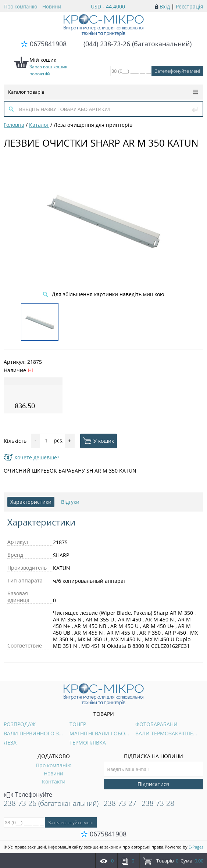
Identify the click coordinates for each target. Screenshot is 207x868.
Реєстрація (190, 6)
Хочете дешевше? (31, 457)
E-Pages (196, 847)
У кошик (99, 441)
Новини (52, 6)
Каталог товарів (103, 92)
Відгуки (70, 502)
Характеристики (31, 502)
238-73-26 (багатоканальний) (51, 803)
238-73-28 (158, 803)
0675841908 (48, 44)
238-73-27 (120, 803)
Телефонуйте (28, 795)
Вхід (165, 6)
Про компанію (20, 6)
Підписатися (153, 784)
